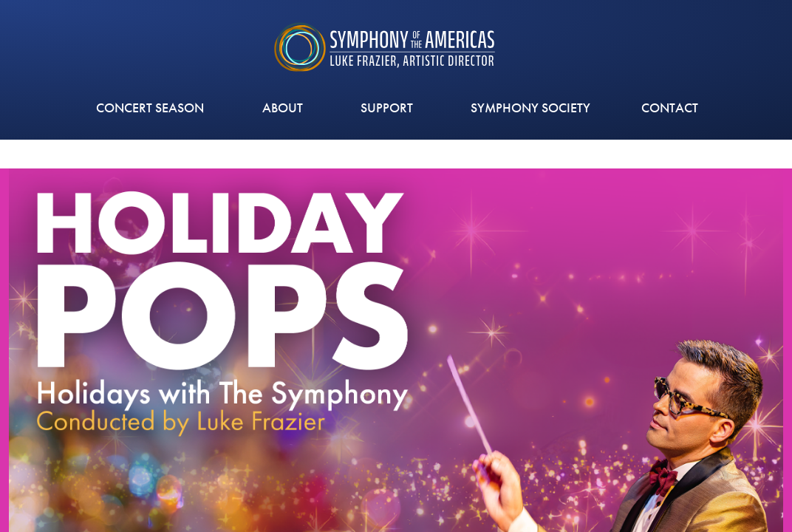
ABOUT (286, 108)
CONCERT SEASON (154, 108)
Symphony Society (530, 108)
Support (390, 108)
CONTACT (670, 108)
